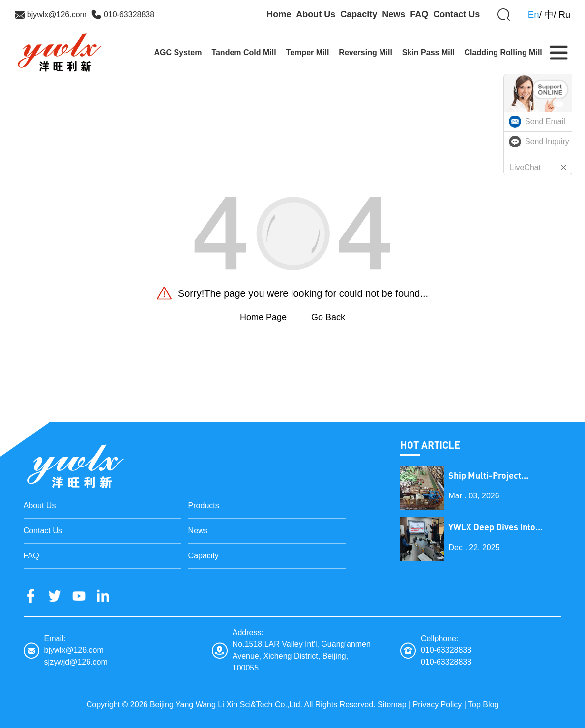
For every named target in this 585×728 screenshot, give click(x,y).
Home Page (263, 317)
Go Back (328, 317)
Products (204, 506)
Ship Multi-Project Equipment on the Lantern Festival (501, 476)
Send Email (545, 122)
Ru (564, 15)
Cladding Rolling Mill (503, 52)
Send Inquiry (547, 141)
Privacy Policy (438, 705)
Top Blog (483, 705)
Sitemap (392, 705)
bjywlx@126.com (57, 15)
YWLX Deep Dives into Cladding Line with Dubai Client (498, 527)
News (394, 14)
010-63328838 (129, 15)
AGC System (178, 52)
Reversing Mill (365, 52)
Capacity (359, 14)
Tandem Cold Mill (244, 52)
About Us (316, 14)
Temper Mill (308, 52)
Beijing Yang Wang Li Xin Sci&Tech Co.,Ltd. (226, 705)
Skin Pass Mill (428, 52)
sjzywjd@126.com (76, 662)
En (534, 15)
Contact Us (456, 14)
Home (279, 14)
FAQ (419, 14)
